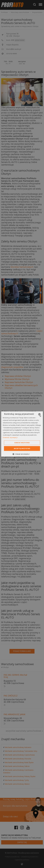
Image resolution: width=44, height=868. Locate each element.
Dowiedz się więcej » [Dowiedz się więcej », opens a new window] (10, 437)
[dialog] (22, 434)
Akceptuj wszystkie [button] (22, 448)
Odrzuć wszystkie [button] (22, 443)
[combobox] (40, 414)
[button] (22, 454)
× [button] (40, 416)
